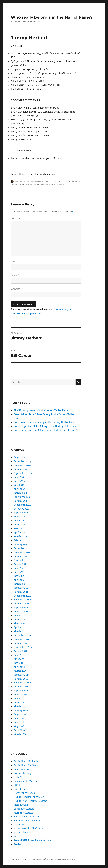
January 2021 (21, 592)
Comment (17, 219)
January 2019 (21, 679)
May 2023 (19, 485)
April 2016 (19, 730)
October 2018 (21, 687)
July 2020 (19, 615)
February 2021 (22, 588)
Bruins (67, 181)
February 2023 (22, 497)
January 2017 (21, 710)
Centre (14, 184)
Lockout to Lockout (25, 809)
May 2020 (19, 623)
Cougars (22, 184)
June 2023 (19, 481)
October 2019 (21, 643)
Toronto (60, 184)
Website (16, 289)
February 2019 (22, 675)
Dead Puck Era (22, 769)
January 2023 (21, 501)
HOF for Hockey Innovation (29, 797)
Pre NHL (18, 836)
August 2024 (21, 457)
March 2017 (20, 706)
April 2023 (19, 489)
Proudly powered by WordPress (63, 860)
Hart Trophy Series (24, 793)
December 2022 (22, 505)
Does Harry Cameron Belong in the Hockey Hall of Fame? (45, 430)
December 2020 (22, 596)
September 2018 (23, 691)
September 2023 (23, 473)
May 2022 (19, 528)
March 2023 (20, 493)
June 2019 (19, 659)
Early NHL (49, 181)
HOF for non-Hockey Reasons (30, 801)
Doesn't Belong (37, 181)
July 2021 (19, 568)
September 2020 (23, 608)
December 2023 (22, 461)
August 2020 (21, 611)
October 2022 (21, 509)
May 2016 (19, 726)
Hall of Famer (21, 789)
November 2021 (22, 552)
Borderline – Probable (26, 761)
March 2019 (20, 671)
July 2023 (19, 477)
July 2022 (19, 521)
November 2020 (23, 600)
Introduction (21, 805)
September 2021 (23, 560)
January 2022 (21, 544)
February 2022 (22, 540)
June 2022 (19, 524)
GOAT (17, 785)
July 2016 (19, 718)
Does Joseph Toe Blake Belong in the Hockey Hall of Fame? (46, 426)
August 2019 (21, 651)
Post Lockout (21, 832)
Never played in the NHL (27, 817)
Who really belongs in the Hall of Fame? (52, 17)
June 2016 (19, 722)
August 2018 (20, 694)
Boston (60, 181)
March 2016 (20, 734)
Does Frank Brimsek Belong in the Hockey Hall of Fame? (45, 422)
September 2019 (23, 647)
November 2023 (22, 465)
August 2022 (21, 517)
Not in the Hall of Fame (27, 821)
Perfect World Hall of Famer (29, 828)
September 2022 (23, 513)
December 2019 (22, 635)
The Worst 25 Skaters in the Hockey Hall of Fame (41, 410)
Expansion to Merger (25, 781)
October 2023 (21, 469)
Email (15, 275)
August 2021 (20, 564)
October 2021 (21, 556)
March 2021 (20, 584)
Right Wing (51, 184)
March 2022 (20, 536)
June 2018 (19, 702)
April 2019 (19, 667)
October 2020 (21, 604)
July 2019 (19, 655)
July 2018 (19, 698)
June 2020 (19, 619)
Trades (17, 844)
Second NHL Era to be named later (33, 840)
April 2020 (19, 627)
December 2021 (22, 548)
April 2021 (19, 580)
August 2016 (21, 714)
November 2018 (22, 683)
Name (15, 261)
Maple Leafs (39, 184)
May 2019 (19, 663)
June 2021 (19, 572)
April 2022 (19, 532)
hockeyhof (20, 181)
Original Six (20, 825)
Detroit (30, 184)
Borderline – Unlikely (26, 765)
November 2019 (22, 639)
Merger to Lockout (24, 813)
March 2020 (20, 631)
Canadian (75, 181)
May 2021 (19, 576)
